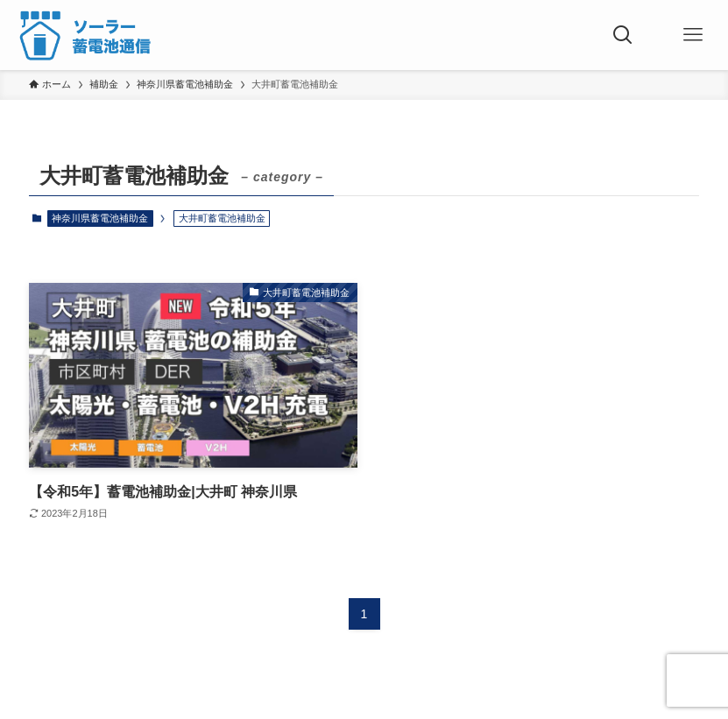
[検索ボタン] (623, 35)
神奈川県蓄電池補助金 (100, 218)
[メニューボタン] (693, 35)
